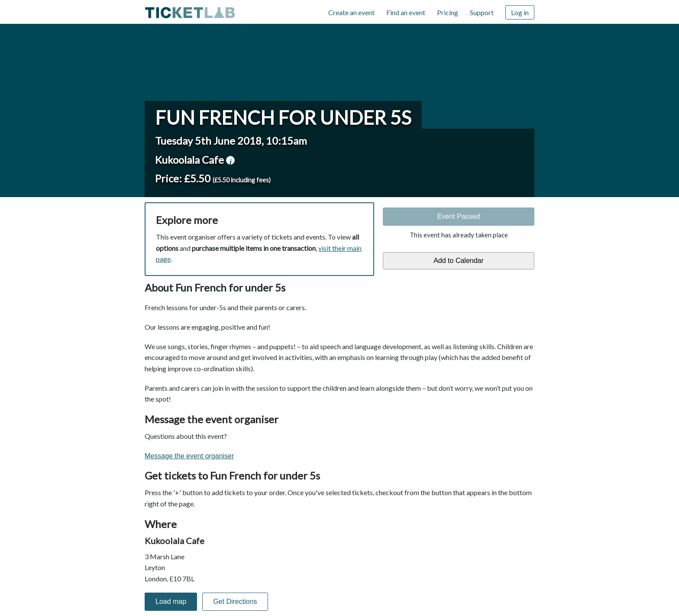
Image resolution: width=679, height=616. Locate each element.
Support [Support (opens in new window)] (482, 12)
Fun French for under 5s (283, 117)
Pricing (448, 12)
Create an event (351, 12)
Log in (520, 12)
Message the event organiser (189, 456)
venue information (230, 160)
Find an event (406, 12)
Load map (171, 601)
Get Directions (235, 601)
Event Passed (459, 216)
